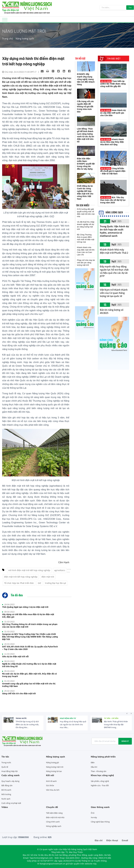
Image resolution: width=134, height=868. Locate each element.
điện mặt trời (48, 577)
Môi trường (6, 794)
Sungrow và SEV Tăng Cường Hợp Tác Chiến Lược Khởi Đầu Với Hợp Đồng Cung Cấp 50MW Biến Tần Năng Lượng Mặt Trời (30, 637)
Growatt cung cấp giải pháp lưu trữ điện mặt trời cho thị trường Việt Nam (29, 685)
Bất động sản (7, 785)
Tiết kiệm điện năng (54, 813)
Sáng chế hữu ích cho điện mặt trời (19, 694)
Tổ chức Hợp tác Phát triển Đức (19, 583)
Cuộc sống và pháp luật (11, 803)
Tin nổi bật (80, 58)
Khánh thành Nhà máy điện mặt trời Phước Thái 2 (114, 251)
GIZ (39, 583)
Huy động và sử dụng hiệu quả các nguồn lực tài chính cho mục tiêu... (73, 724)
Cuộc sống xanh (10, 775)
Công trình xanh (53, 822)
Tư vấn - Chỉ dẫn (111, 718)
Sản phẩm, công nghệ (100, 781)
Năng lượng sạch (25, 39)
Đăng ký (125, 741)
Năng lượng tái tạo (54, 771)
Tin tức (5, 757)
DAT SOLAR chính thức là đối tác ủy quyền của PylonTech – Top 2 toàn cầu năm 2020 (30, 648)
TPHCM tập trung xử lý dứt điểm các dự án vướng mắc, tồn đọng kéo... (27, 724)
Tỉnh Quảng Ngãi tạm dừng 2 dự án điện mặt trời (25, 607)
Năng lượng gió (53, 762)
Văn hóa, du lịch (53, 790)
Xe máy (94, 817)
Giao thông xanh (100, 807)
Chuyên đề (52, 807)
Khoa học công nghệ (102, 775)
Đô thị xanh (6, 790)
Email (125, 840)
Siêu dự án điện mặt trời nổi (15, 657)
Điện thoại (112, 840)
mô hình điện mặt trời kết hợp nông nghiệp (29, 570)
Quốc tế (5, 767)
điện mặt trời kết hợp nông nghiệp (21, 577)
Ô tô (93, 813)
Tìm (130, 8)
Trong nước (21, 718)
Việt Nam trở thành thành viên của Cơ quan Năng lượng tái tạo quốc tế (114, 293)
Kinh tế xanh (51, 781)
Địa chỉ (99, 840)
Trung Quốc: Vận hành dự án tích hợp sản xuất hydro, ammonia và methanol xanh (114, 231)
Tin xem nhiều (83, 205)
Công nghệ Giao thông (100, 822)
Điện (93, 762)
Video (5, 807)
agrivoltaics (60, 570)
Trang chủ (8, 39)
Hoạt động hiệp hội (10, 771)
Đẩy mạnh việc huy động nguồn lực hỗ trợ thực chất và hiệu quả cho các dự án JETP (114, 271)
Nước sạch (6, 799)
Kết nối (50, 775)
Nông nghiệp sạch (54, 826)
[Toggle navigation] (5, 21)
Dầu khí (94, 767)
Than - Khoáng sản (99, 771)
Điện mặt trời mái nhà (55, 817)
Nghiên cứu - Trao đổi (100, 785)
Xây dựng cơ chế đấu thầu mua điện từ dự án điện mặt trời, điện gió (28, 616)
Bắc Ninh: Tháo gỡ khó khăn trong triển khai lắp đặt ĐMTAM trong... (116, 724)
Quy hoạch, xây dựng (10, 781)
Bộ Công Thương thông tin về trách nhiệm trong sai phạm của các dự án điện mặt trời (30, 626)
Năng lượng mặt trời (55, 767)
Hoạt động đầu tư (68, 718)
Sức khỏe (50, 785)
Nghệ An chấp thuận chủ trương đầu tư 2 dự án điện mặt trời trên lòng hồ (29, 665)
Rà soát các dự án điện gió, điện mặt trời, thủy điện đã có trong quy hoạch (29, 675)
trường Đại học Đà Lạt (56, 583)
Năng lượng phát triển (103, 757)
